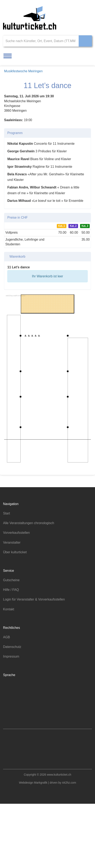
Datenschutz (13, 712)
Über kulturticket (16, 618)
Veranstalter (13, 608)
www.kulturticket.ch (60, 839)
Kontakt (9, 675)
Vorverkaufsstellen (17, 598)
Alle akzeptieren (47, 468)
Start (7, 579)
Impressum (12, 722)
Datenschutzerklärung (53, 459)
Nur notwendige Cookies (48, 476)
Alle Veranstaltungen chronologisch (31, 589)
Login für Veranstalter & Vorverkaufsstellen (36, 665)
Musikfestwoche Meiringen (25, 71)
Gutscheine (12, 646)
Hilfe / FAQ (11, 655)
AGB (6, 703)
